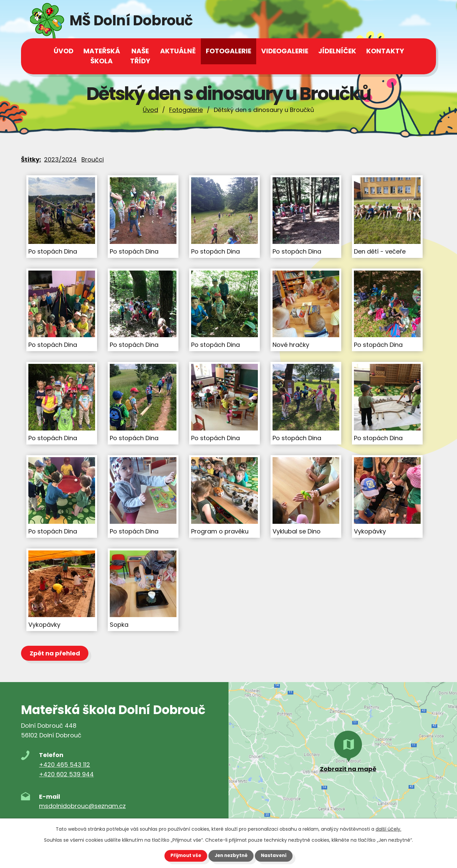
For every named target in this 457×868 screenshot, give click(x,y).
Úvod (150, 110)
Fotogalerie (186, 110)
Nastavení (275, 856)
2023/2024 (60, 159)
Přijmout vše (184, 856)
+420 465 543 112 (65, 765)
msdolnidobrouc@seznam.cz (82, 806)
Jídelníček (337, 51)
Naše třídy (140, 56)
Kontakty (385, 51)
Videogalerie (285, 51)
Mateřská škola (102, 56)
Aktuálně (178, 51)
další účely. (388, 829)
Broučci (93, 159)
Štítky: (31, 159)
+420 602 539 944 (66, 774)
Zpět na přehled (55, 653)
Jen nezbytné (231, 856)
